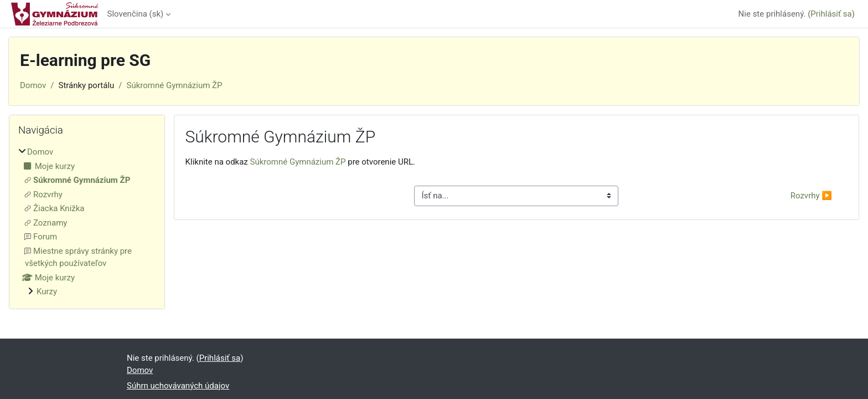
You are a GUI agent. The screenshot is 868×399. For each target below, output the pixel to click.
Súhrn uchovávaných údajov (178, 386)
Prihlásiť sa (831, 14)
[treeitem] (87, 222)
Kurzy (47, 291)
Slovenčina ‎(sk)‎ (136, 14)
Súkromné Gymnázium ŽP (175, 85)
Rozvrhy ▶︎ (811, 196)
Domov (33, 85)
